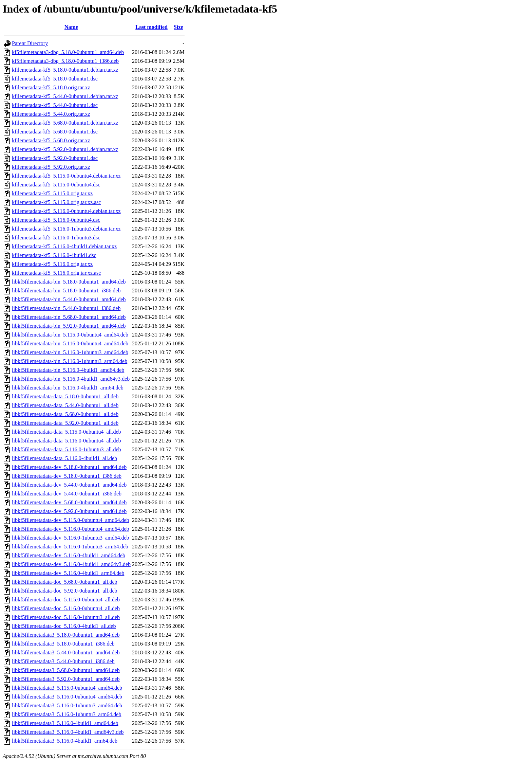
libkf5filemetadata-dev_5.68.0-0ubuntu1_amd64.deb (69, 502)
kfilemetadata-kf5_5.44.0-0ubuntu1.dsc (55, 105)
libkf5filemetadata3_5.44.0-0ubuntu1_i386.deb (63, 661)
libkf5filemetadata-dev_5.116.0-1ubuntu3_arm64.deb (70, 547)
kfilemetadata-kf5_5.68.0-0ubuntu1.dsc (55, 132)
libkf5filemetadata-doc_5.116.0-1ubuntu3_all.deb (66, 617)
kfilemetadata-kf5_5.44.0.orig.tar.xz (51, 114)
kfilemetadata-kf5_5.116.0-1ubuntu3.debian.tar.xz (66, 229)
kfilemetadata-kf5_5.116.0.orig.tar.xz (52, 264)
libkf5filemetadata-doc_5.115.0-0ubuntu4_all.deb (66, 600)
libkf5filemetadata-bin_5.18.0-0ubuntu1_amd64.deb (69, 282)
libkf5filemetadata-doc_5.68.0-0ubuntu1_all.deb (65, 582)
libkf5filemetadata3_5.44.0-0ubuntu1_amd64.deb (66, 652)
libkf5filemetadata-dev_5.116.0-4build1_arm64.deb (68, 573)
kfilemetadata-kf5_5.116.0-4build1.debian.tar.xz (64, 246)
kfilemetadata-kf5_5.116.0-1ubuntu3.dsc (56, 238)
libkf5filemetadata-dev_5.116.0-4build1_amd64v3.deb (71, 564)
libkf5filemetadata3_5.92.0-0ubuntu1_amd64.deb (66, 679)
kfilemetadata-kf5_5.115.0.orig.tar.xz (52, 193)
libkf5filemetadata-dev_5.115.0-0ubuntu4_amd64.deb (71, 520)
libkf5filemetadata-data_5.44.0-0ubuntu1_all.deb (65, 405)
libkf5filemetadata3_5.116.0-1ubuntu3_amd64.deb (67, 705)
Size (178, 27)
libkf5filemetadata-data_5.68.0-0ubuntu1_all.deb (65, 414)
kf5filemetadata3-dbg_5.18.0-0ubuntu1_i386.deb (65, 61)
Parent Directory (30, 43)
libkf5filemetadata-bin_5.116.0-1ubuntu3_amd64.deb (70, 352)
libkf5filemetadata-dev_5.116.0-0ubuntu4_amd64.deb (71, 529)
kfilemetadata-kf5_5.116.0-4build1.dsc (54, 255)
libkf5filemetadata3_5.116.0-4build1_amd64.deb (65, 723)
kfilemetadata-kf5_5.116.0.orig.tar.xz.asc (56, 273)
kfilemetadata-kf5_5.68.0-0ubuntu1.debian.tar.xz (65, 123)
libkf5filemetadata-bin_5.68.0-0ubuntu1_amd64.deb (69, 317)
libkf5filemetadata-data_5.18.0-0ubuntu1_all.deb (65, 396)
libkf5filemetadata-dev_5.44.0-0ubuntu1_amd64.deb (69, 485)
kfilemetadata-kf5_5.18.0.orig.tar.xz (51, 87)
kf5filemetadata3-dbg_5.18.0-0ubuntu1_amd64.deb (68, 52)
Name (71, 27)
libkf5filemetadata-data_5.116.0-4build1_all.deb (64, 458)
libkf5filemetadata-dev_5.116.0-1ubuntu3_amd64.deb (71, 538)
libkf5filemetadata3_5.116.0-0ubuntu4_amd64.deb (67, 697)
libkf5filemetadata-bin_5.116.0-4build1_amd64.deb (68, 370)
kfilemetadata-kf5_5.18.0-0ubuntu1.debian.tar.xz (65, 70)
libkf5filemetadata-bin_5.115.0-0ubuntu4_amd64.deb (70, 335)
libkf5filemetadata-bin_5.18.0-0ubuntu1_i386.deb (66, 291)
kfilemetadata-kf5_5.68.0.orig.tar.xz (51, 140)
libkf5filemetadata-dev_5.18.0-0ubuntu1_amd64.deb (69, 467)
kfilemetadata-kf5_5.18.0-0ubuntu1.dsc (55, 79)
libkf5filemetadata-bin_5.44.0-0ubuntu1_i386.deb (66, 308)
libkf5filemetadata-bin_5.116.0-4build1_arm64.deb (68, 388)
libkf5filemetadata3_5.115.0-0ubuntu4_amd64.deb (67, 688)
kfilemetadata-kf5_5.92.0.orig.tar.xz (51, 167)
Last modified (151, 27)
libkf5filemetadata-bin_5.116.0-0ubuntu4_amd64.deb (70, 343)
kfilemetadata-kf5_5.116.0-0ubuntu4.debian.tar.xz (66, 211)
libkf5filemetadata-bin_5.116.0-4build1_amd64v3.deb (71, 379)
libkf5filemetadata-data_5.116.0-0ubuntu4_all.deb (66, 441)
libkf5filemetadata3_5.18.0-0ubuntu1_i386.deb (63, 644)
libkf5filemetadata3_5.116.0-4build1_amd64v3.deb (68, 732)
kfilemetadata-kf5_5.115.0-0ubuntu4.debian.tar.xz (66, 176)
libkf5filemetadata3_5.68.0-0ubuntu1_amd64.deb (66, 670)
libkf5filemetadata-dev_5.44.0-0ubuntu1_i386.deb (67, 494)
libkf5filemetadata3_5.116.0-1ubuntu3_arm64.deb (66, 714)
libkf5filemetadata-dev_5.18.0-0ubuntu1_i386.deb (67, 476)
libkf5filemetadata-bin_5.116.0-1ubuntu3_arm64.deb (70, 361)
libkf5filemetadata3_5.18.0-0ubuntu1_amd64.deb (66, 635)
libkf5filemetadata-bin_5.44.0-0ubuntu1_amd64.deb (69, 299)
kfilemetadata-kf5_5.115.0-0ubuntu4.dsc (56, 185)
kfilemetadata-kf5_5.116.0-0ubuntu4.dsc (56, 220)
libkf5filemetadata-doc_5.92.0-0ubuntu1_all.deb (65, 591)
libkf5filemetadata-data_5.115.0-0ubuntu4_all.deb (66, 432)
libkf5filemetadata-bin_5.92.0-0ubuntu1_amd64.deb (69, 326)
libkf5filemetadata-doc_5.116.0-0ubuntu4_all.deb (66, 608)
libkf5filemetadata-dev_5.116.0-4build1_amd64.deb (69, 555)
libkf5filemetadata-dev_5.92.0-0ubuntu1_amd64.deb (69, 511)
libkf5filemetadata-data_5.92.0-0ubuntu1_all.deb (65, 423)
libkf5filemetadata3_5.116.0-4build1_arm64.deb (65, 741)
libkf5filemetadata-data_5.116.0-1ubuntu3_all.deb (66, 449)
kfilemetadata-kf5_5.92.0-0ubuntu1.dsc (55, 158)
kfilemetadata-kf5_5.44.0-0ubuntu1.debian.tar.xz (65, 96)
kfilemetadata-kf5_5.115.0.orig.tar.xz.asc (56, 202)
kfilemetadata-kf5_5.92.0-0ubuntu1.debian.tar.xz (65, 149)
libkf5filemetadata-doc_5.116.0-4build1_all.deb (64, 626)
